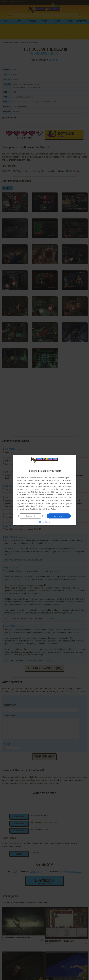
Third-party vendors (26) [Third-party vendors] (42, 492)
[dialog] (45, 490)
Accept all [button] (59, 516)
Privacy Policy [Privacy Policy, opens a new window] (50, 509)
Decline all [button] (30, 516)
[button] (45, 522)
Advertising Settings (34, 506)
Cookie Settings (37, 509)
